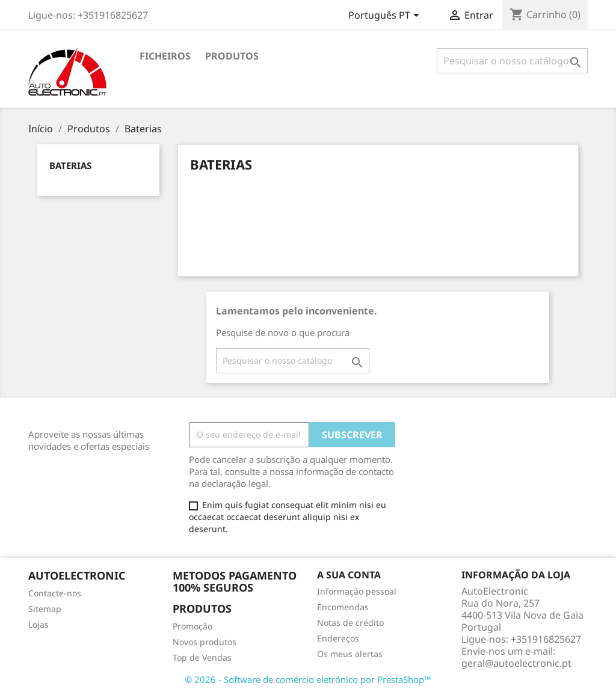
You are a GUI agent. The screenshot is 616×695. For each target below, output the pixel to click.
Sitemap (45, 609)
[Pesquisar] (512, 61)
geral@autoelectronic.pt (516, 663)
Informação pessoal (357, 591)
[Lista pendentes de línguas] (386, 16)
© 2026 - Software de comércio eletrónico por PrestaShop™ (308, 679)
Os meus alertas (350, 654)
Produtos (232, 56)
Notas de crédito (350, 623)
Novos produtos (205, 642)
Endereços (338, 638)
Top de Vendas (202, 657)
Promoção (192, 626)
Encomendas (343, 607)
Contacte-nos (55, 593)
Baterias (70, 165)
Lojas (38, 624)
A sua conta (349, 575)
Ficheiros (165, 56)
